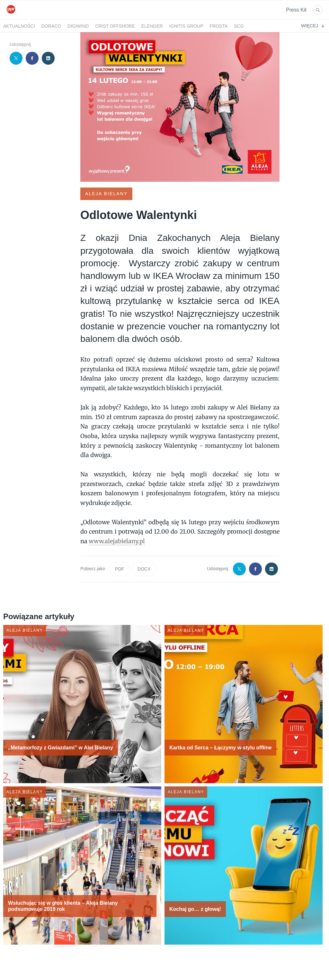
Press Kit (296, 10)
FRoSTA (219, 26)
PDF (120, 569)
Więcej (313, 26)
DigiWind (78, 26)
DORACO (51, 26)
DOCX (144, 569)
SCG (239, 26)
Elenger (152, 26)
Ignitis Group (186, 26)
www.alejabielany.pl (117, 541)
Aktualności (19, 26)
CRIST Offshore (115, 26)
